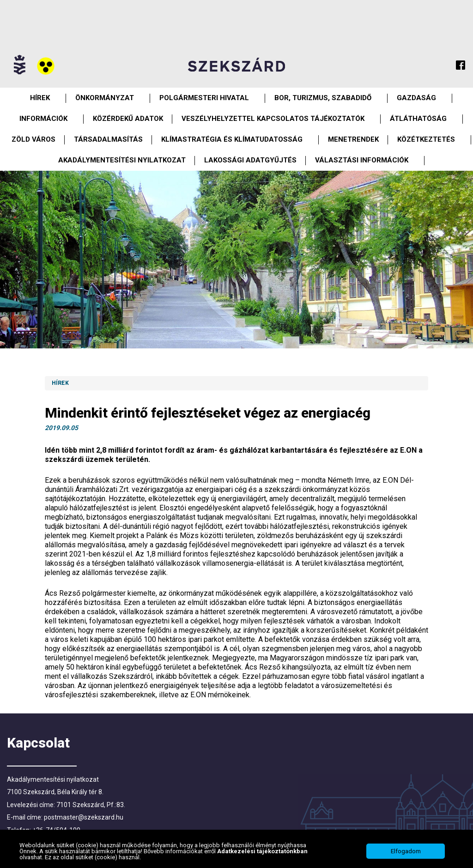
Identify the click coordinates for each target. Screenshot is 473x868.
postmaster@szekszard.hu (84, 817)
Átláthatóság (418, 119)
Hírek (40, 98)
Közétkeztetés (426, 139)
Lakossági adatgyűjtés (250, 160)
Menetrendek (353, 139)
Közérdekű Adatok (128, 119)
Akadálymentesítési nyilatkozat (122, 160)
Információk (43, 119)
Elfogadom (406, 851)
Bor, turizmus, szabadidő (323, 98)
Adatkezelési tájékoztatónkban (262, 851)
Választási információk (362, 160)
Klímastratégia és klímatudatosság (232, 139)
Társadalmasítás (108, 139)
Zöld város (33, 139)
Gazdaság (416, 98)
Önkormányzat (105, 98)
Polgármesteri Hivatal (204, 98)
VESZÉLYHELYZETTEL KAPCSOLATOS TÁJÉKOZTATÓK (273, 119)
